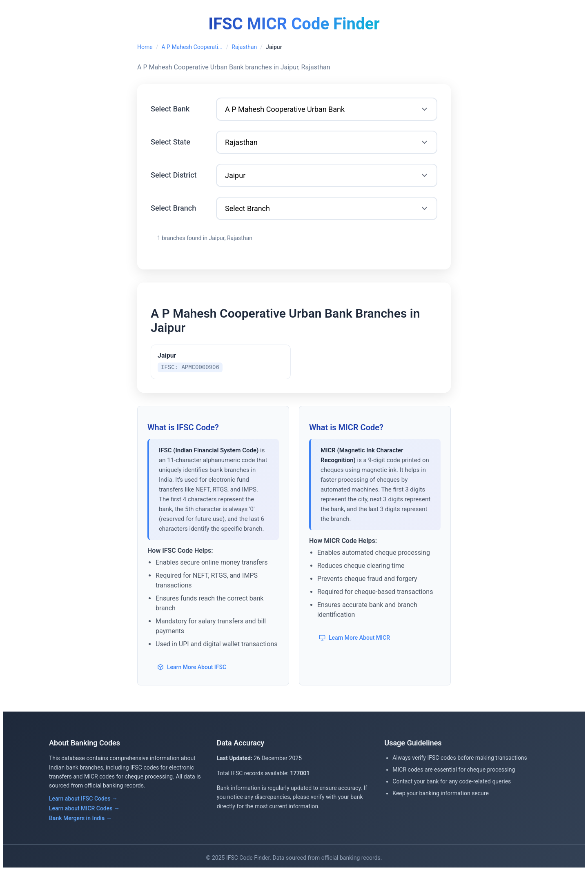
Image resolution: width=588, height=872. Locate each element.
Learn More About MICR (354, 639)
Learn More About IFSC (192, 668)
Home (145, 47)
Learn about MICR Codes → (84, 810)
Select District (174, 175)
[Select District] (327, 175)
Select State (170, 142)
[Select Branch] (327, 208)
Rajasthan (244, 47)
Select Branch (173, 208)
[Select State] (327, 142)
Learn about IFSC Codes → (83, 800)
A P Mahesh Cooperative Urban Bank (192, 47)
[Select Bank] (327, 109)
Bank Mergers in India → (80, 819)
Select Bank (170, 109)
